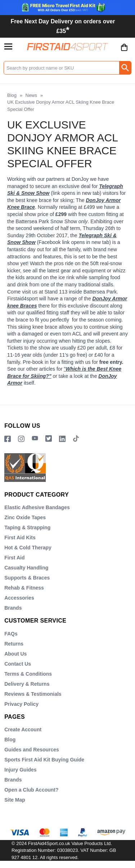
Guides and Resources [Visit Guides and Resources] (32, 750)
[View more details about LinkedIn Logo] (62, 439)
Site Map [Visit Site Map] (15, 800)
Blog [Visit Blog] (10, 740)
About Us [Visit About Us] (15, 654)
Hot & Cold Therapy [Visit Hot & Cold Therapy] (28, 548)
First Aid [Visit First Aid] (14, 558)
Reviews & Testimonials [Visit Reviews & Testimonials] (33, 694)
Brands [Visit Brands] (13, 608)
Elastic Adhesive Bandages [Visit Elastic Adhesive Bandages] (37, 507)
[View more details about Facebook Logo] (8, 439)
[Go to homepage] (67, 46)
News (31, 95)
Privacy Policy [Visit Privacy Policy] (21, 704)
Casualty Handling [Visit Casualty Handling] (26, 568)
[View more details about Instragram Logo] (21, 439)
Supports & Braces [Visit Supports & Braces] (27, 578)
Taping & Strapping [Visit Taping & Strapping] (27, 527)
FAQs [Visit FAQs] (11, 634)
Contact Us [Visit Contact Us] (18, 664)
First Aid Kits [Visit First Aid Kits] (20, 538)
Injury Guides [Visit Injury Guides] (20, 770)
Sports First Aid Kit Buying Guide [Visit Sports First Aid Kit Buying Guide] (44, 760)
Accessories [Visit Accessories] (19, 598)
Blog (12, 95)
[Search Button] (125, 68)
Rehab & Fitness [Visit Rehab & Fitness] (24, 588)
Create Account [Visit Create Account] (23, 729)
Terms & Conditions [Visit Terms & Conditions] (28, 674)
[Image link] (49, 439)
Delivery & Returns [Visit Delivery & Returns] (27, 684)
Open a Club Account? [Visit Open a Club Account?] (31, 790)
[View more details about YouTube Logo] (35, 439)
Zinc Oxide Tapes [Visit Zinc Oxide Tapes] (25, 517)
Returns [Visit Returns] (14, 644)
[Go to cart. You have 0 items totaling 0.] (124, 53)
